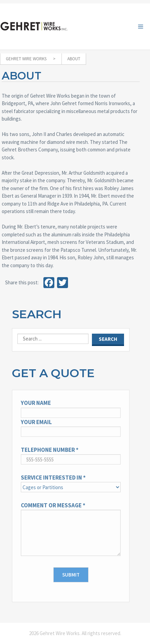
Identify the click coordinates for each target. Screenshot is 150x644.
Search (37, 314)
